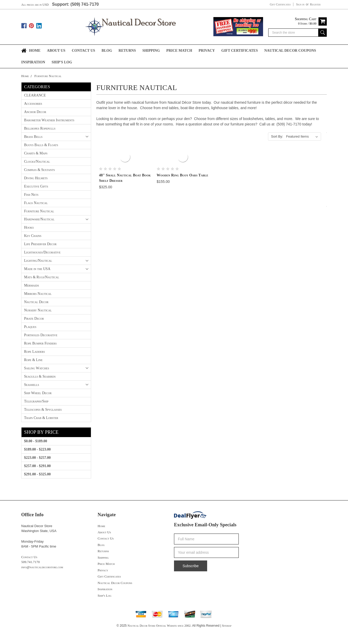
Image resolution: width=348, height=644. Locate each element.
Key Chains (33, 236)
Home (35, 51)
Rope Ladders (34, 352)
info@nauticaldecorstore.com (42, 567)
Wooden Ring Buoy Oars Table (182, 175)
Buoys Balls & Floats (41, 145)
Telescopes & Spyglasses (43, 410)
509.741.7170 (30, 562)
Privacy (207, 51)
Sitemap (227, 626)
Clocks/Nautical (37, 162)
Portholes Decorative (41, 335)
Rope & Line (33, 360)
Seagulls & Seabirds (40, 376)
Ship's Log (62, 62)
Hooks (29, 227)
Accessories (33, 104)
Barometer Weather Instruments (49, 120)
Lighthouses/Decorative (42, 252)
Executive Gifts (36, 186)
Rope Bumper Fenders (40, 343)
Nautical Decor (36, 302)
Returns (127, 51)
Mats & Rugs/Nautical (42, 277)
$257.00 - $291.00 (37, 466)
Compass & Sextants (39, 170)
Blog (107, 51)
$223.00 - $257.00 (37, 458)
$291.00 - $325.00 (37, 474)
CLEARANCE (35, 95)
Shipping (151, 51)
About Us (56, 51)
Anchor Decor (35, 112)
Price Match (179, 51)
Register (315, 4)
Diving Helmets (36, 178)
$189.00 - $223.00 (37, 449)
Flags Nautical (36, 203)
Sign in (300, 4)
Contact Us (83, 51)
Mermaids (31, 285)
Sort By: (277, 136)
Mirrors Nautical (38, 294)
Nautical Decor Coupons (290, 51)
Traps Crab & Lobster (41, 418)
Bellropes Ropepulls (40, 128)
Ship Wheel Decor (38, 393)
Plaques (30, 327)
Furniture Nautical (48, 76)
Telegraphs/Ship (36, 401)
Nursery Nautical (38, 310)
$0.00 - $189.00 (36, 441)
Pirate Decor (34, 319)
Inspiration (33, 62)
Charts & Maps (36, 153)
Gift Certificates (280, 4)
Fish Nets (31, 195)
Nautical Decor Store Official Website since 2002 (159, 626)
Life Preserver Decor (40, 244)
